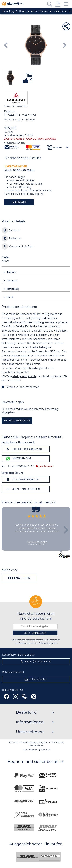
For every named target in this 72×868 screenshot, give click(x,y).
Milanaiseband (22, 356)
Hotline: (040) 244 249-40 (24, 449)
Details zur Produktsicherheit (22, 387)
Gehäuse (12, 281)
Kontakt (20, 202)
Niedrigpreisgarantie (24, 377)
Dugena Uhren (19, 578)
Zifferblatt (13, 289)
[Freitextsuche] (50, 5)
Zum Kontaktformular (22, 479)
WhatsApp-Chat (18, 459)
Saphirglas (39, 339)
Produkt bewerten (17, 421)
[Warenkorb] (58, 5)
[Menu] (66, 5)
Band (10, 297)
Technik (12, 272)
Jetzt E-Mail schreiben (23, 489)
